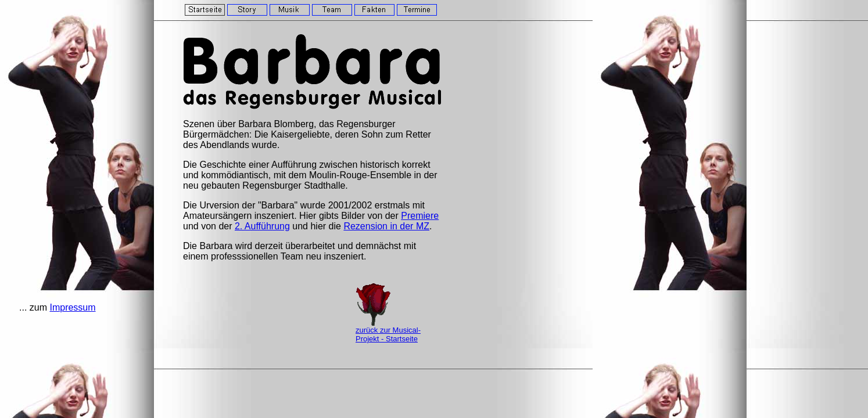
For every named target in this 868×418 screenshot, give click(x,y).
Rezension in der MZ (386, 226)
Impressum (72, 307)
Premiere (420, 216)
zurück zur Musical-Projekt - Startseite (388, 334)
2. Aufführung (262, 226)
